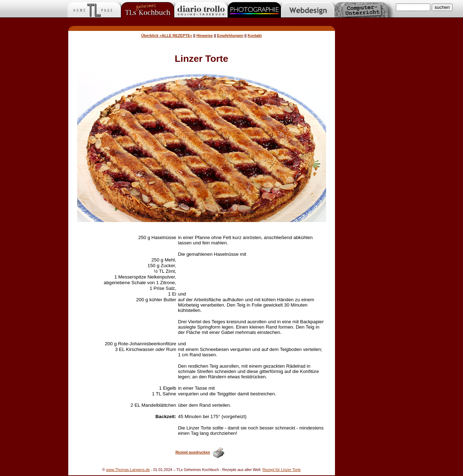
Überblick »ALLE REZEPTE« (167, 36)
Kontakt (255, 36)
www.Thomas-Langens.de (128, 470)
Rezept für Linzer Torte (282, 470)
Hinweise (204, 36)
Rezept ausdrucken (193, 452)
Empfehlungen (230, 36)
